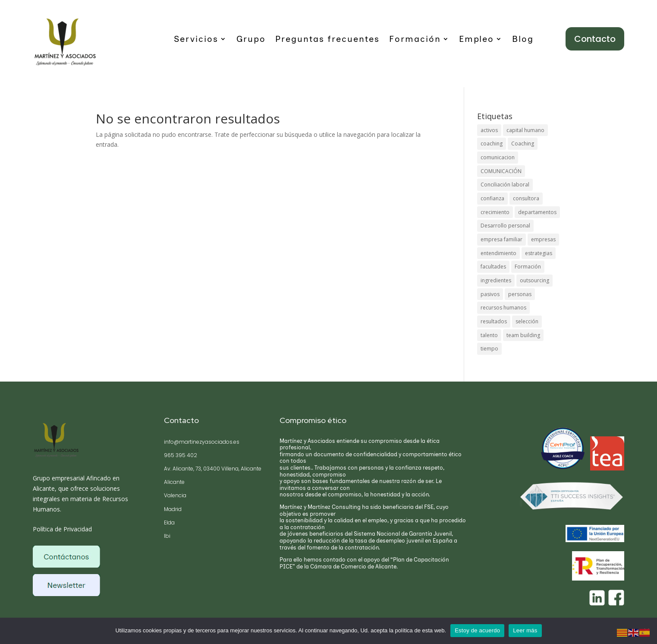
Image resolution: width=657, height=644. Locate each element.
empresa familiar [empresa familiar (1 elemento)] (501, 240)
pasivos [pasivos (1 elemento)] (490, 295)
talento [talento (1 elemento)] (489, 336)
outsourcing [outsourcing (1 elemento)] (534, 281)
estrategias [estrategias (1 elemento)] (539, 254)
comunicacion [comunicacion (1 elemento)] (498, 157)
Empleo (476, 40)
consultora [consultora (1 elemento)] (526, 199)
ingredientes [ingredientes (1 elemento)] (496, 281)
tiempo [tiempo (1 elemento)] (489, 349)
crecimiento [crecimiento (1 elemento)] (495, 212)
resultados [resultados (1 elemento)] (494, 322)
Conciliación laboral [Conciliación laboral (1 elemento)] (505, 185)
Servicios (196, 40)
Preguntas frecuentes (327, 40)
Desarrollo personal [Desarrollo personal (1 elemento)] (505, 226)
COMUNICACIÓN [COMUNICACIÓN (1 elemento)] (501, 171)
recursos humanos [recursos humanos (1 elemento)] (503, 308)
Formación (415, 40)
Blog (523, 40)
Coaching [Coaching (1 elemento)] (523, 144)
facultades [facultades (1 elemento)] (493, 267)
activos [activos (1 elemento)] (489, 130)
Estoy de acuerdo (477, 630)
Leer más (525, 630)
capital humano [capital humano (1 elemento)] (525, 130)
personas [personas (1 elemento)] (520, 295)
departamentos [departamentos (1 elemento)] (537, 212)
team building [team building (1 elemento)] (523, 336)
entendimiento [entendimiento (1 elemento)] (498, 254)
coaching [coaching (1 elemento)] (492, 144)
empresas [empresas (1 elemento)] (543, 240)
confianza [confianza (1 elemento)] (492, 199)
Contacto (595, 39)
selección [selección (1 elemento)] (527, 322)
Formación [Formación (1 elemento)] (528, 267)
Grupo (251, 40)
